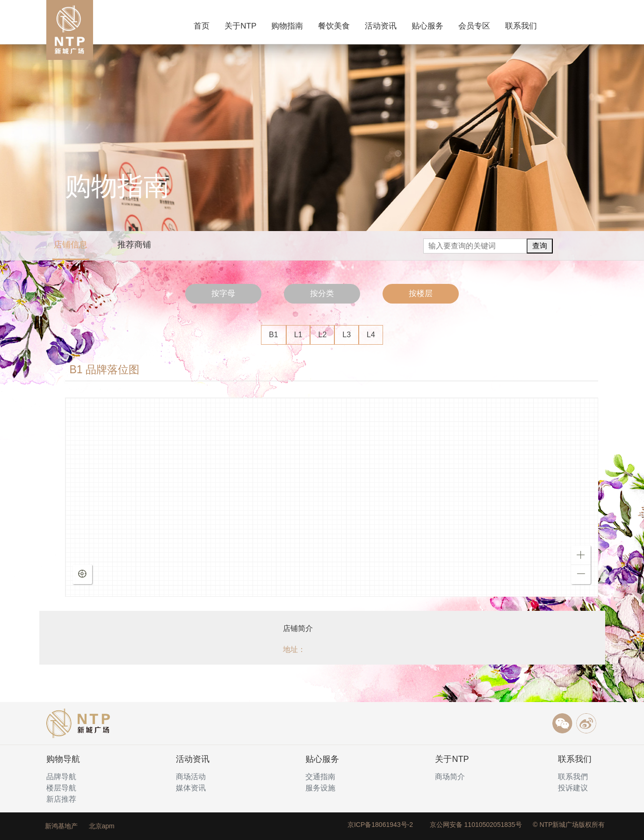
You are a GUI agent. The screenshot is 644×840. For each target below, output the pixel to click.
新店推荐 (61, 799)
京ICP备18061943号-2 (380, 825)
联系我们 (521, 26)
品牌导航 (61, 777)
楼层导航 (61, 788)
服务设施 (320, 788)
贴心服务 (427, 26)
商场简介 (450, 777)
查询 (540, 246)
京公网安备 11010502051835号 (476, 825)
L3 (347, 335)
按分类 (322, 293)
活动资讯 (381, 26)
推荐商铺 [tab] (134, 245)
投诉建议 (573, 788)
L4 (371, 335)
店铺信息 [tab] (71, 245)
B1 (274, 335)
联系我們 (573, 777)
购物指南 (287, 26)
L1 (298, 335)
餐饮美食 (334, 26)
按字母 (223, 293)
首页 (203, 25)
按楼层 (421, 293)
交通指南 (320, 777)
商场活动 (191, 777)
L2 (322, 335)
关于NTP (240, 26)
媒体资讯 (191, 788)
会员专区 (474, 26)
